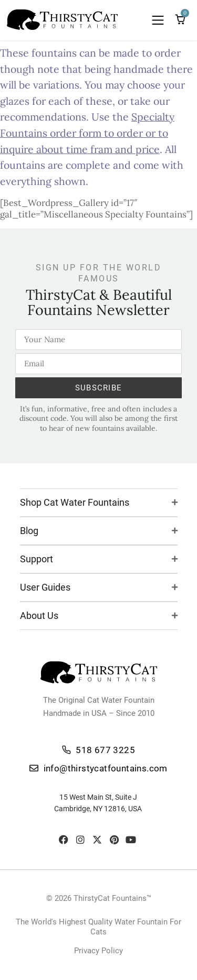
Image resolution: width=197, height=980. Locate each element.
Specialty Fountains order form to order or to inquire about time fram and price (87, 133)
